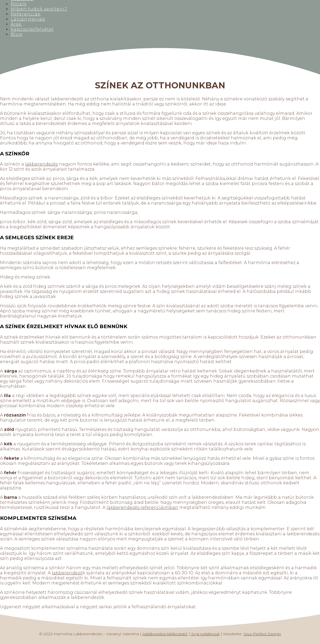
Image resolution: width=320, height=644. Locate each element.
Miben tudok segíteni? (39, 9)
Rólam (19, 4)
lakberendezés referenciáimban (142, 507)
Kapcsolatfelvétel (32, 29)
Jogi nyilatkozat (205, 634)
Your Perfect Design (262, 634)
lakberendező (67, 573)
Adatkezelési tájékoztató (165, 634)
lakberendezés (42, 164)
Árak (16, 24)
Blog (17, 34)
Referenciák (26, 14)
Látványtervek (28, 19)
